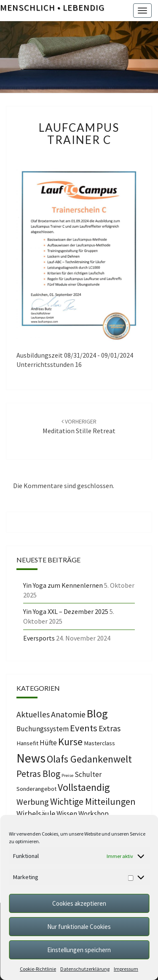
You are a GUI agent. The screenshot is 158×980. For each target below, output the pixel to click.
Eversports (39, 638)
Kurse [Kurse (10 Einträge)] (70, 742)
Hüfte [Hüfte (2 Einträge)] (48, 743)
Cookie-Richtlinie (38, 969)
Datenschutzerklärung (85, 969)
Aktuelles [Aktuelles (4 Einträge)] (33, 714)
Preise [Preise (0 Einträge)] (67, 775)
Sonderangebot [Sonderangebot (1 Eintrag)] (36, 789)
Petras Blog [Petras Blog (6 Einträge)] (38, 774)
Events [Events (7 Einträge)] (84, 728)
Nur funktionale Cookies (79, 927)
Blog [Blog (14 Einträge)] (97, 713)
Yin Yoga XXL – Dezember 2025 (66, 611)
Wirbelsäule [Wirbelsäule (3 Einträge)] (36, 813)
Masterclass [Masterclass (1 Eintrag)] (99, 743)
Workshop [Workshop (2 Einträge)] (94, 814)
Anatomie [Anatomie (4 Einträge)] (68, 714)
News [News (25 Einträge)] (31, 758)
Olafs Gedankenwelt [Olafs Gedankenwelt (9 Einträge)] (89, 759)
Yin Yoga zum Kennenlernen (63, 585)
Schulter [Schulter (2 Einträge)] (88, 774)
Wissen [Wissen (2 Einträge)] (67, 814)
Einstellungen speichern (79, 950)
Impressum (126, 969)
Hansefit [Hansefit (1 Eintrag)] (27, 743)
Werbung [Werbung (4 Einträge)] (33, 802)
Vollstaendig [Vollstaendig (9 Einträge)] (84, 787)
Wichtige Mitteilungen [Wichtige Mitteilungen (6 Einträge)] (93, 801)
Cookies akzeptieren (79, 903)
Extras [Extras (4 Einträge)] (110, 728)
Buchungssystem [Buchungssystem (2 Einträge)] (43, 729)
